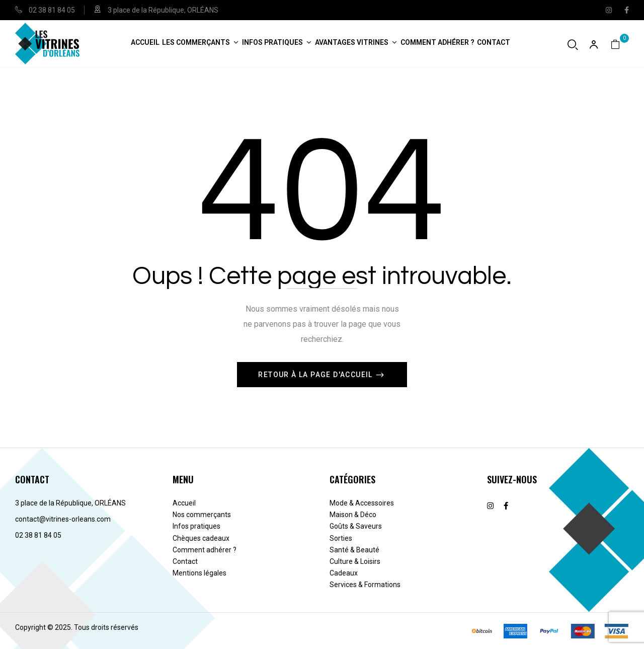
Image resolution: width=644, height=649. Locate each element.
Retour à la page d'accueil (316, 375)
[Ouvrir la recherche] (573, 45)
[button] (620, 44)
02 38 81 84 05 (52, 10)
